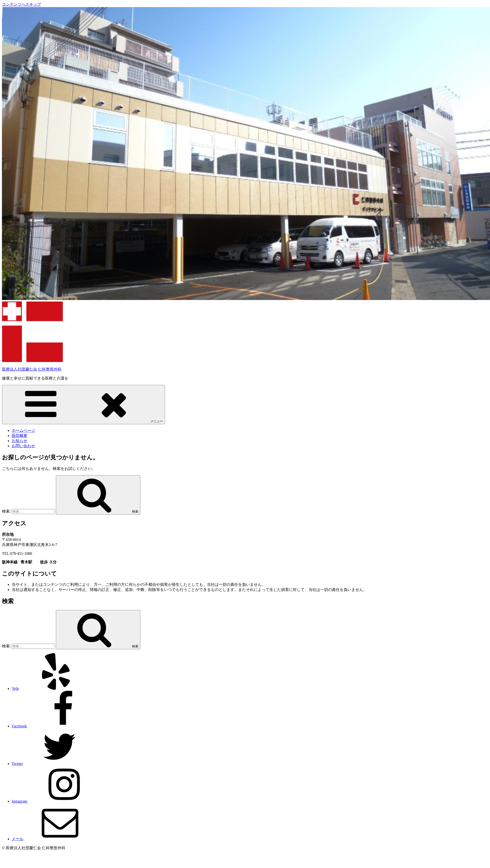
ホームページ (23, 430)
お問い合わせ (23, 446)
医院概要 (20, 436)
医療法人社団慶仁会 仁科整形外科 (32, 369)
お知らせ (20, 441)
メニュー (83, 404)
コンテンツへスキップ (21, 4)
